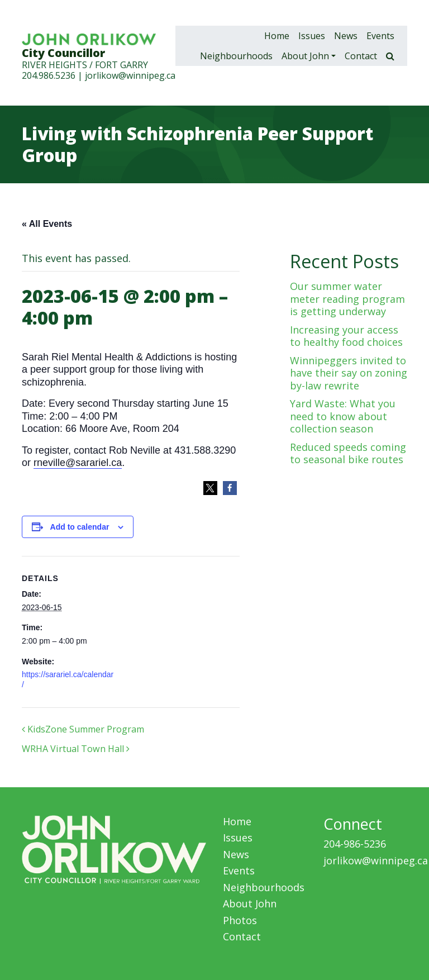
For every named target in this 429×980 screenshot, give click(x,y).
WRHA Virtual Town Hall (76, 749)
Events (380, 36)
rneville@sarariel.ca (78, 463)
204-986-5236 (355, 844)
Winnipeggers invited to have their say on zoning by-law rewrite (349, 373)
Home (277, 36)
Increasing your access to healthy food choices (346, 336)
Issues (312, 36)
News (346, 36)
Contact (361, 56)
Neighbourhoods (236, 56)
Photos (240, 920)
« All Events (47, 224)
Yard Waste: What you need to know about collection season (343, 416)
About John (305, 56)
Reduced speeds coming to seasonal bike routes (348, 453)
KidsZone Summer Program (83, 729)
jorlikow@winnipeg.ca (130, 75)
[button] (210, 488)
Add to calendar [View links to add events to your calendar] (80, 527)
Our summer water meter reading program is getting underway (347, 299)
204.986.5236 (49, 75)
